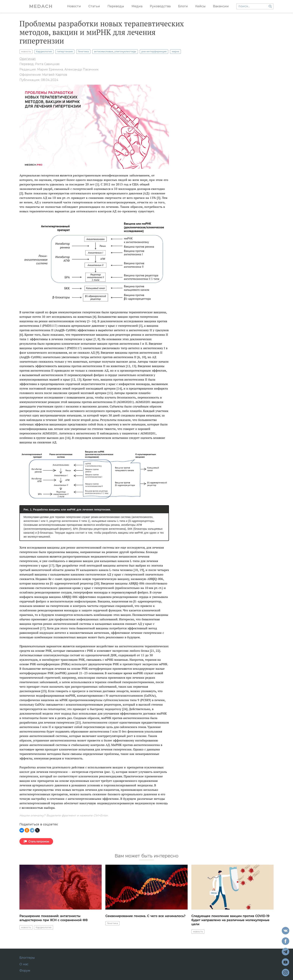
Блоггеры (27, 958)
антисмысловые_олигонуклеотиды (115, 51)
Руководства (160, 6)
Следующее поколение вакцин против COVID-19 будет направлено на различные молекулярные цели (230, 920)
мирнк (175, 51)
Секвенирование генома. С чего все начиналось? (145, 916)
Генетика (83, 51)
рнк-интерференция (154, 51)
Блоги (183, 6)
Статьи (94, 6)
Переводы (116, 6)
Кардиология (44, 51)
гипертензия (65, 51)
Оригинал (28, 59)
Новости (74, 6)
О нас (24, 964)
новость (26, 51)
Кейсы (200, 6)
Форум (25, 971)
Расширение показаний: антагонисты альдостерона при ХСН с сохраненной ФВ (54, 918)
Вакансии (221, 6)
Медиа (137, 6)
